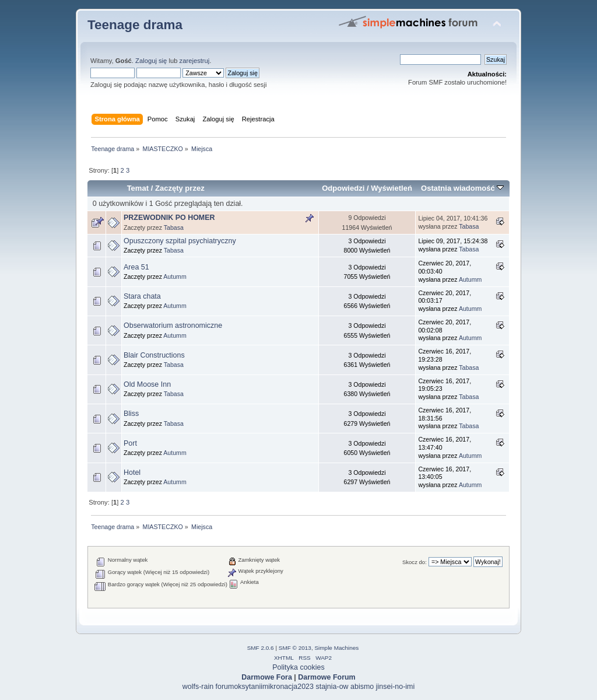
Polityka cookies (298, 667)
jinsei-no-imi (396, 687)
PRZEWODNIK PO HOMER (169, 218)
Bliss (131, 414)
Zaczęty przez (180, 188)
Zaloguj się (151, 61)
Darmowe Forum (326, 677)
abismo (362, 687)
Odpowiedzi (343, 188)
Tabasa (174, 228)
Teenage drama (135, 25)
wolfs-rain (198, 687)
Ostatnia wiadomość (462, 188)
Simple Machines (336, 648)
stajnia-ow (332, 687)
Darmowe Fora (267, 677)
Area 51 (136, 267)
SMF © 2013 (295, 648)
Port (130, 443)
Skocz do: (415, 562)
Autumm (175, 276)
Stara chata (142, 296)
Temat (138, 188)
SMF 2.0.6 (261, 648)
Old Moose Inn (147, 384)
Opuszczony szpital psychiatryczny (180, 241)
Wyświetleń (391, 188)
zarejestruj (195, 61)
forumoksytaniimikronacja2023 (265, 687)
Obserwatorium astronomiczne (173, 325)
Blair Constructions (154, 355)
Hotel (132, 473)
